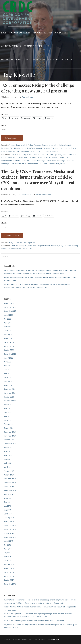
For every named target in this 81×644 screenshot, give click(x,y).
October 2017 (9, 580)
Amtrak (12, 145)
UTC (30, 249)
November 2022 (10, 346)
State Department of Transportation (24, 164)
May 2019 (7, 506)
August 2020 (8, 448)
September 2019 (10, 490)
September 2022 (10, 354)
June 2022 (8, 366)
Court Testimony (17, 246)
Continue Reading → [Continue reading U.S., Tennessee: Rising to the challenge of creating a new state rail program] (12, 138)
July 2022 (7, 362)
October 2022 (9, 350)
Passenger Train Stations (52, 148)
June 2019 (8, 502)
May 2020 (7, 459)
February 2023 (9, 335)
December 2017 (10, 572)
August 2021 (8, 405)
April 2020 (7, 463)
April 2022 (7, 374)
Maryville (63, 246)
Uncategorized (29, 243)
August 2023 (8, 315)
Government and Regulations (53, 145)
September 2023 (10, 311)
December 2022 (10, 342)
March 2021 (8, 420)
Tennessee (43, 164)
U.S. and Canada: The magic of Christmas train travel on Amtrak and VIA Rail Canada (34, 621)
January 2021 (9, 428)
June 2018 (8, 549)
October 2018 (9, 533)
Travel (62, 164)
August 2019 (8, 494)
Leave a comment (44, 195)
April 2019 (7, 510)
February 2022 (9, 381)
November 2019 (10, 483)
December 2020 (10, 432)
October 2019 (9, 487)
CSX (26, 246)
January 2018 (9, 568)
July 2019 (7, 498)
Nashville (48, 158)
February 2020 (9, 471)
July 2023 (7, 319)
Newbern (16, 161)
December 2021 (10, 389)
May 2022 (7, 370)
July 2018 (7, 545)
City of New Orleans (31, 154)
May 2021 (7, 413)
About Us (37, 33)
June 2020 (8, 455)
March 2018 (8, 561)
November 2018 (10, 529)
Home (4, 33)
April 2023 (7, 327)
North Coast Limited (29, 161)
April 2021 (7, 416)
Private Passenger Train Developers (15, 151)
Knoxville (12, 158)
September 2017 (10, 584)
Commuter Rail (21, 145)
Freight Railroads (34, 145)
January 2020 (9, 475)
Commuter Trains (46, 154)
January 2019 (9, 522)
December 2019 (10, 479)
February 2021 (9, 424)
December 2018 (10, 526)
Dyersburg (58, 154)
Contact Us (61, 33)
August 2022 (8, 358)
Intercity (4, 158)
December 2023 (10, 307)
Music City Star (38, 158)
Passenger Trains (69, 148)
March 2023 (8, 331)
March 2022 (8, 377)
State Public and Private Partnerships (44, 151)
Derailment (32, 246)
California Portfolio (11, 46)
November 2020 (10, 436)
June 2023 (8, 323)
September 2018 (10, 537)
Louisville (20, 158)
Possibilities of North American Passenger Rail (23, 59)
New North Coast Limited (60, 59)
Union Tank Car (22, 249)
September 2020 (10, 444)
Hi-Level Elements (33, 46)
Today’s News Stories (20, 33)
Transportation (54, 164)
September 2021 (10, 401)
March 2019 (8, 514)
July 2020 (7, 451)
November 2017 (10, 576)
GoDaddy (56, 639)
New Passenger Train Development (28, 148)
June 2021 (8, 409)
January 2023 (9, 338)
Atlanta (20, 154)
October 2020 (9, 440)
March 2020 (8, 467)
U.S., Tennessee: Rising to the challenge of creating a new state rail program (38, 88)
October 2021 (9, 397)
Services (48, 33)
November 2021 (10, 393)
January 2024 (9, 303)
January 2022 (9, 385)
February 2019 (9, 518)
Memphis (28, 158)
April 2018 (7, 557)
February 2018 (9, 565)
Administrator (27, 97)
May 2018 (7, 553)
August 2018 (8, 541)
